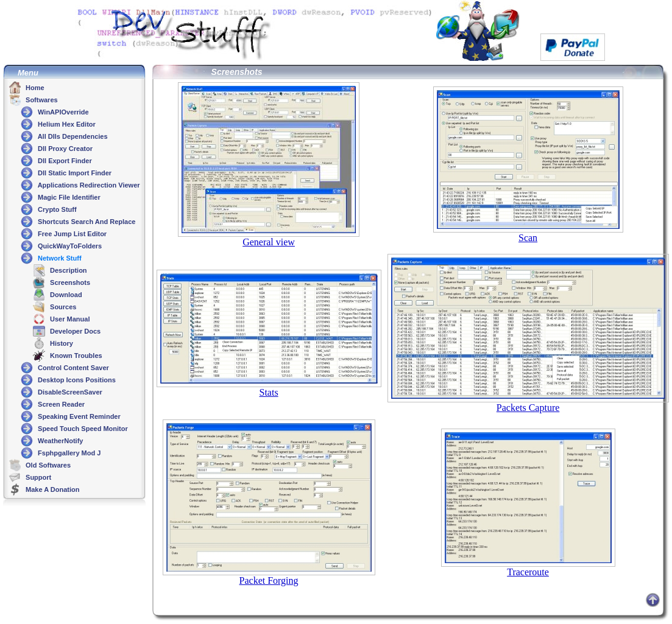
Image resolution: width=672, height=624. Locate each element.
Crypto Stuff (56, 209)
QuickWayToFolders (69, 246)
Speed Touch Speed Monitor (82, 429)
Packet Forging (269, 580)
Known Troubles (75, 356)
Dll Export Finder (64, 161)
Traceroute (528, 572)
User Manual (69, 319)
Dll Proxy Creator (64, 149)
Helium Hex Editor (66, 124)
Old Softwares (47, 465)
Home (34, 88)
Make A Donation (51, 489)
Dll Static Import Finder (74, 173)
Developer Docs (74, 331)
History (61, 343)
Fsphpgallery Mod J (68, 453)
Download (65, 295)
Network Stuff (59, 258)
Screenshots (69, 282)
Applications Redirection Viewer (88, 185)
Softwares (41, 100)
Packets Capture (528, 408)
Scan (528, 238)
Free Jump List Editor (71, 234)
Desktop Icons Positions (76, 380)
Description (68, 270)
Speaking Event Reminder (78, 416)
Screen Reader (60, 404)
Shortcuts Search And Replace (86, 222)
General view (269, 242)
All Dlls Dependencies (72, 136)
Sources (62, 307)
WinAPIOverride (62, 112)
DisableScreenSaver (69, 392)
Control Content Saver (73, 368)
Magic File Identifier (68, 197)
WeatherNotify (59, 441)
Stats (268, 392)
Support (37, 477)
